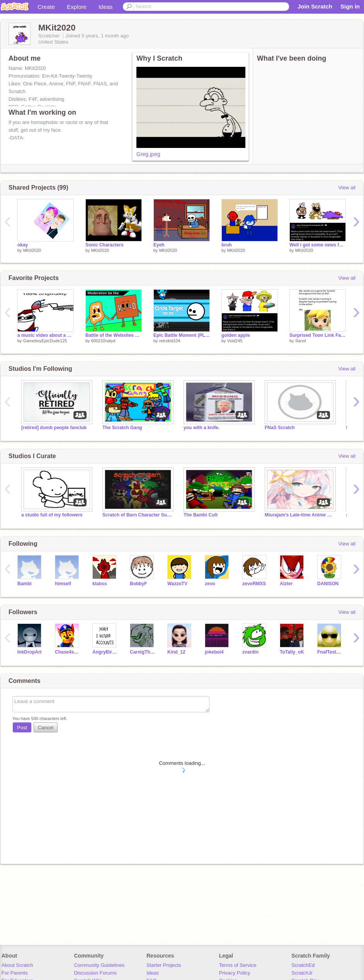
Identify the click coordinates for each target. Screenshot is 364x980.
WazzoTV (177, 584)
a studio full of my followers (52, 515)
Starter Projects (164, 965)
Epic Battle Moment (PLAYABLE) (182, 335)
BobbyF (139, 584)
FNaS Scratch (280, 428)
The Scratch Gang (122, 428)
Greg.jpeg (148, 154)
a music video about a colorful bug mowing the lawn (46, 335)
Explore (77, 7)
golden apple (236, 335)
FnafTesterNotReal (330, 652)
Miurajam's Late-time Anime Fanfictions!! (299, 515)
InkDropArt (30, 652)
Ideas (106, 7)
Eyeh (159, 245)
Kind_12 (176, 652)
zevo (210, 584)
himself (63, 584)
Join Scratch (315, 6)
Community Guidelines (99, 965)
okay (23, 245)
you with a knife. (202, 428)
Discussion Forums (95, 973)
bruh (227, 245)
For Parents (15, 973)
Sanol (301, 341)
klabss (100, 584)
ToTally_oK (292, 652)
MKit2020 (32, 250)
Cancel (46, 728)
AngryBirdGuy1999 (105, 652)
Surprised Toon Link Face (318, 335)
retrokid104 (170, 341)
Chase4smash (68, 652)
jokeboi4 (214, 652)
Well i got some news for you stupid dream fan (318, 245)
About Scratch (17, 965)
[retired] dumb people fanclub (54, 428)
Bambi (25, 584)
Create (46, 7)
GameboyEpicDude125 (45, 341)
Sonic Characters (105, 245)
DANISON (328, 584)
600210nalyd (103, 341)
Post (22, 728)
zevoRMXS (254, 584)
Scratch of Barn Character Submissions (137, 515)
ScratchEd (303, 965)
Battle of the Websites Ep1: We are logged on (114, 335)
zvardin (250, 652)
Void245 (235, 341)
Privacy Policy (235, 973)
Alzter (286, 584)
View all (347, 188)
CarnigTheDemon (143, 652)
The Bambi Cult (201, 515)
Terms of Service (238, 965)
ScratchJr (302, 973)
